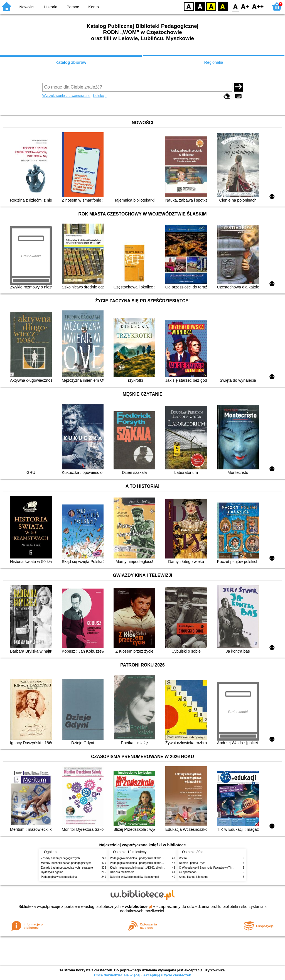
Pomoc (73, 7)
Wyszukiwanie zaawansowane (66, 96)
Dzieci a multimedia (122, 872)
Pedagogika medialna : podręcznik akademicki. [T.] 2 (143, 863)
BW (200, 6)
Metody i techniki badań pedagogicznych (66, 863)
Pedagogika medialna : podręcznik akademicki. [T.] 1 (143, 858)
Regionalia (213, 62)
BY (223, 6)
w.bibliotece (138, 906)
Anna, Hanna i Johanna (194, 877)
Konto (94, 7)
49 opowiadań (188, 872)
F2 (258, 6)
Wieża (183, 858)
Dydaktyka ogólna (52, 872)
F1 (245, 6)
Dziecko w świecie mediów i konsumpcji (135, 877)
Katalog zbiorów (71, 62)
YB (211, 6)
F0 (235, 6)
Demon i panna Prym (192, 863)
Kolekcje (100, 96)
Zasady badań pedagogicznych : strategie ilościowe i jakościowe (81, 868)
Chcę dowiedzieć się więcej (117, 975)
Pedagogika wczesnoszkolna (59, 877)
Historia (51, 7)
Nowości (27, 7)
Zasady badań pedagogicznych (60, 858)
